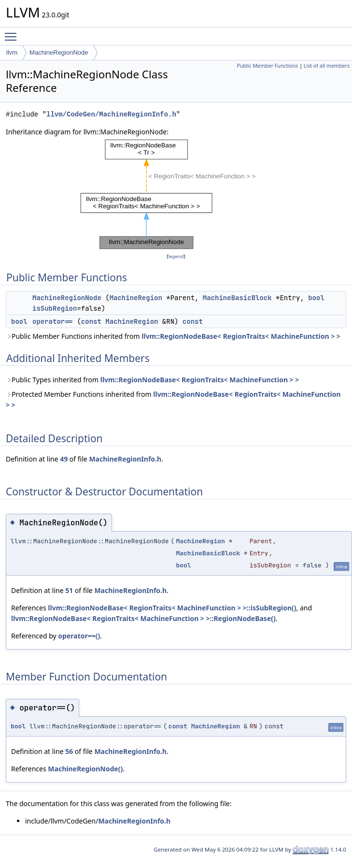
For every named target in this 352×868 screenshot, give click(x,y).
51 (69, 590)
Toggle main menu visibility (13, 32)
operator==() (79, 636)
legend (176, 256)
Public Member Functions (267, 66)
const (91, 321)
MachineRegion (136, 298)
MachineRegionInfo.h (125, 459)
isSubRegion (55, 308)
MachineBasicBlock (237, 298)
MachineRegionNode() (85, 769)
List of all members (327, 66)
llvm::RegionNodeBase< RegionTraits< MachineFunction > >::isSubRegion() (172, 608)
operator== (53, 321)
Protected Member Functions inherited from (173, 399)
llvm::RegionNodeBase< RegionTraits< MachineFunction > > (241, 336)
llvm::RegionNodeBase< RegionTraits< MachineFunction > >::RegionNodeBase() (143, 618)
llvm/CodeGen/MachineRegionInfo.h (111, 114)
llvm (12, 52)
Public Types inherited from (152, 380)
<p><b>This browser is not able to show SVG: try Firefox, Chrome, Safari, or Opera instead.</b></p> (176, 194)
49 (64, 459)
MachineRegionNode (59, 52)
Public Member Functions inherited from (173, 336)
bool (316, 298)
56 (69, 751)
